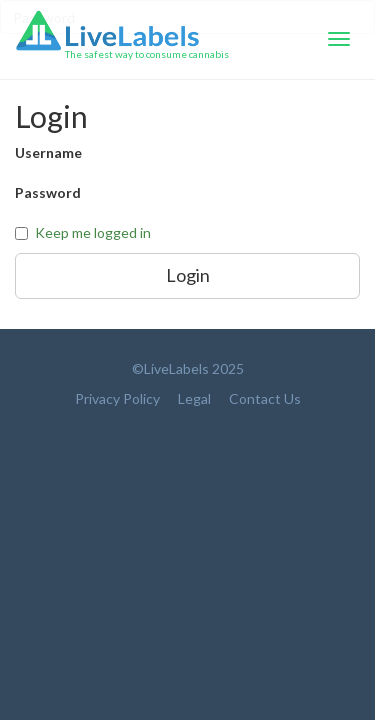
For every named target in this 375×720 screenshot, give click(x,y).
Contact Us (265, 398)
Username (48, 152)
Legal (194, 398)
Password (48, 192)
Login (188, 275)
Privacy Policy (117, 398)
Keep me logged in (93, 232)
